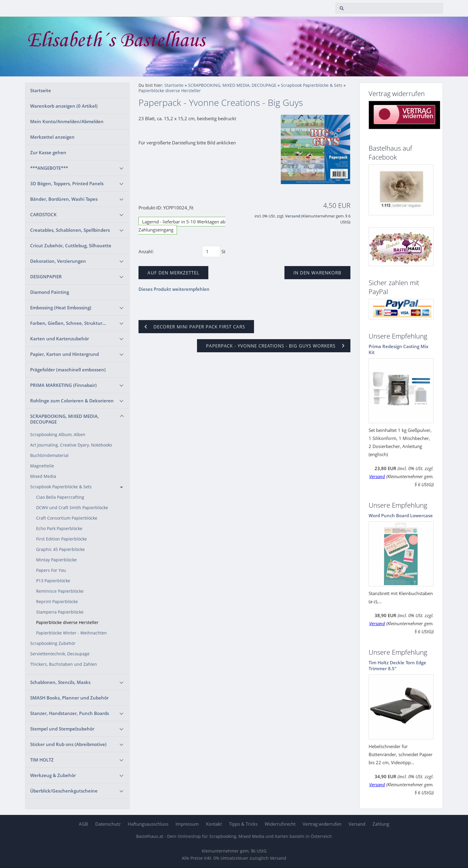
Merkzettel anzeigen (52, 137)
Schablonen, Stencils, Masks (60, 682)
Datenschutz (108, 824)
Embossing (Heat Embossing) (61, 308)
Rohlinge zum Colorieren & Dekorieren (72, 401)
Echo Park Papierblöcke (59, 529)
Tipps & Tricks (243, 824)
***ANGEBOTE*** (49, 168)
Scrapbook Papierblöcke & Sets (61, 487)
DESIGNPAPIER (46, 277)
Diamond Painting (50, 292)
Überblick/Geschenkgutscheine (64, 791)
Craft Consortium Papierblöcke (67, 518)
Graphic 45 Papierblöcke (60, 549)
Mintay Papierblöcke (56, 560)
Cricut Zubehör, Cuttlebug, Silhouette (71, 245)
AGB (83, 824)
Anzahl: (146, 251)
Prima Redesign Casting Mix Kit (398, 349)
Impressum (187, 824)
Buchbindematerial (49, 455)
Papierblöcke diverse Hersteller (67, 623)
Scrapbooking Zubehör (53, 643)
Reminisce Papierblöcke (60, 591)
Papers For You (51, 570)
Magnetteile (42, 466)
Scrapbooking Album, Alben (58, 435)
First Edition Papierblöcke (61, 539)
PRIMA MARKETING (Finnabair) (63, 385)
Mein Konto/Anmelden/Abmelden (67, 121)
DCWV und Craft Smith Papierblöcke (72, 508)
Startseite (41, 90)
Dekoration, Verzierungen (58, 261)
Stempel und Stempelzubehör (62, 729)
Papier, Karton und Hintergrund (64, 354)
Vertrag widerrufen (322, 824)
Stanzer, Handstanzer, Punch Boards (70, 713)
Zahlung (381, 824)
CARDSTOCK (43, 214)
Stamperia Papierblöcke (60, 612)
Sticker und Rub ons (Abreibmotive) (68, 744)
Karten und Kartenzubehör (60, 339)
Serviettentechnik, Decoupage (60, 654)
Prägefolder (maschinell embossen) (68, 370)
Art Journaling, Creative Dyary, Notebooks (71, 445)
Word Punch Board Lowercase (401, 515)
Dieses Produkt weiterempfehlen (174, 289)
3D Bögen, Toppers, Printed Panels (67, 183)
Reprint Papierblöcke (57, 602)
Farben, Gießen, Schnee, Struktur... (68, 323)
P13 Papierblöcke (53, 581)
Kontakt (214, 824)
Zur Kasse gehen (48, 152)
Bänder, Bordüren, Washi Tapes (64, 199)
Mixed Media (43, 476)
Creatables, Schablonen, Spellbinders (70, 230)
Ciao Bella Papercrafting (60, 497)
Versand (293, 216)
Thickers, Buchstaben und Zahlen (64, 664)
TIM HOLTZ (42, 760)
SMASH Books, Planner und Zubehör (69, 698)
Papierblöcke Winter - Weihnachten (71, 633)
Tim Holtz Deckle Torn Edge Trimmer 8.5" (397, 665)
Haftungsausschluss (148, 824)
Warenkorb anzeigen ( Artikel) (64, 106)
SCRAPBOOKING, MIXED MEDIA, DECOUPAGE (64, 419)
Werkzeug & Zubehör (53, 775)
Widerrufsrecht (280, 824)
